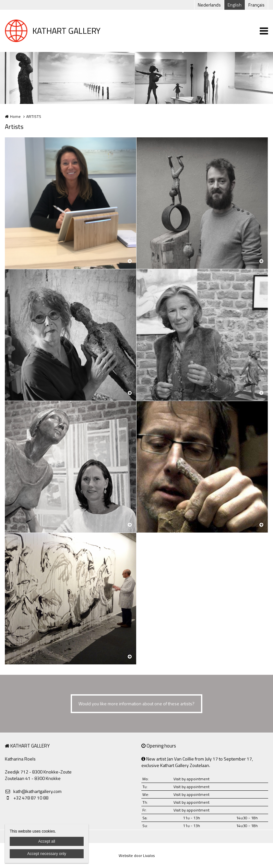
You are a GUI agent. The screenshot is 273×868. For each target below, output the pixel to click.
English (235, 5)
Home (15, 116)
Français (256, 5)
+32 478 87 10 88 (27, 798)
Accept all (47, 841)
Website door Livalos (137, 855)
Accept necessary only (47, 854)
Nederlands (209, 5)
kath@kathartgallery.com (33, 791)
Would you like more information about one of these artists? (136, 704)
